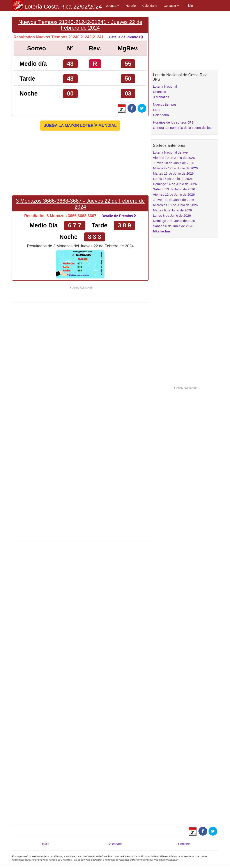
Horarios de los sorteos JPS (173, 122)
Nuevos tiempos (165, 104)
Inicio (189, 6)
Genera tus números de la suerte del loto (183, 128)
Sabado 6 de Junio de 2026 (173, 226)
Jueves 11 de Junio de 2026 (173, 200)
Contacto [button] (171, 6)
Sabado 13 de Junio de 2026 (174, 189)
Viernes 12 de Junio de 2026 (174, 194)
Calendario (150, 6)
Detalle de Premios (126, 37)
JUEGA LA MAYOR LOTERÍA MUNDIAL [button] (80, 126)
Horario (131, 6)
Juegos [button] (113, 6)
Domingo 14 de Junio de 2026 (175, 184)
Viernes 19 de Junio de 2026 (174, 158)
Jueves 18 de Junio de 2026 (173, 163)
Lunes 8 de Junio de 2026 (172, 215)
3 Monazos (161, 97)
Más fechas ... (164, 231)
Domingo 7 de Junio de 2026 (174, 221)
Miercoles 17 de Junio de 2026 (175, 168)
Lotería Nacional (165, 86)
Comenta (184, 844)
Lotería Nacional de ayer (171, 152)
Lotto (157, 110)
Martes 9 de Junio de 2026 (172, 210)
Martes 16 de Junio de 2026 (173, 173)
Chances (159, 92)
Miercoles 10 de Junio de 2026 (175, 205)
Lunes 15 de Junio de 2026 (173, 179)
